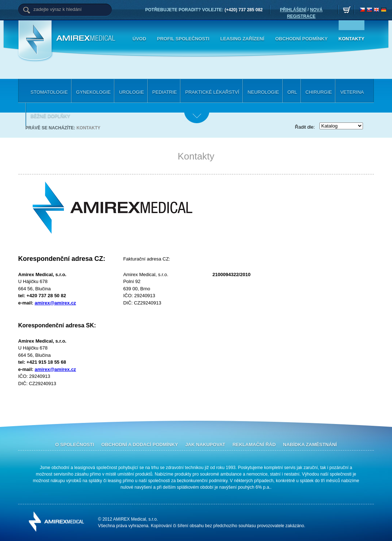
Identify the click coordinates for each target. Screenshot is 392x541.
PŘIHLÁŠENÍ (293, 10)
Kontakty (89, 128)
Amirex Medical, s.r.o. (87, 39)
